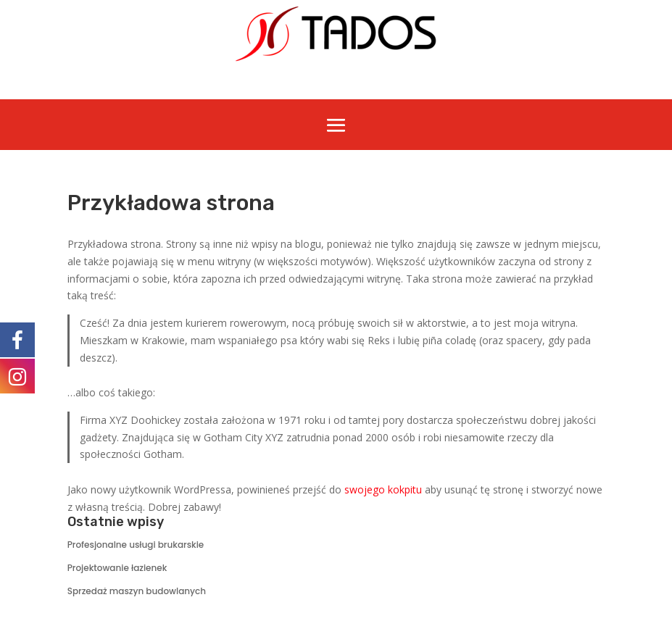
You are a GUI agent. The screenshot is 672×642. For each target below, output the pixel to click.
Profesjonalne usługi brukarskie (136, 545)
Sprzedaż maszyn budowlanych (137, 591)
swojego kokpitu (383, 489)
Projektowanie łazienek (117, 568)
